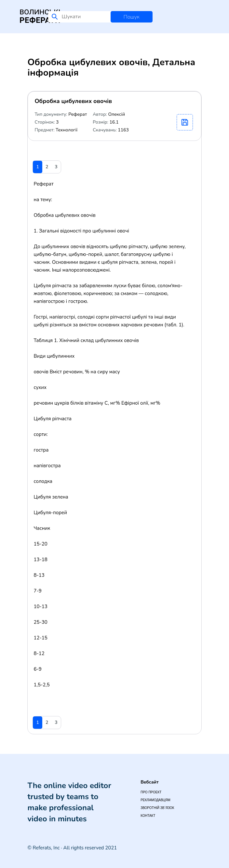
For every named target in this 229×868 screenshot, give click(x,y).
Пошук (132, 17)
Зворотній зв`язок (157, 808)
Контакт (148, 816)
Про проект (151, 792)
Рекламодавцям (155, 800)
